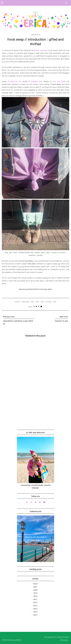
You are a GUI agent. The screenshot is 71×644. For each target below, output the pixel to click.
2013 (35, 612)
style (42, 302)
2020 (35, 590)
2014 (35, 609)
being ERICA (16, 640)
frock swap (25, 302)
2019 (35, 593)
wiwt (55, 302)
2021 (35, 587)
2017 (35, 599)
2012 (35, 615)
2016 (35, 603)
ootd (32, 302)
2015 (35, 606)
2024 (35, 584)
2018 (35, 596)
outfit (37, 302)
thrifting (49, 302)
